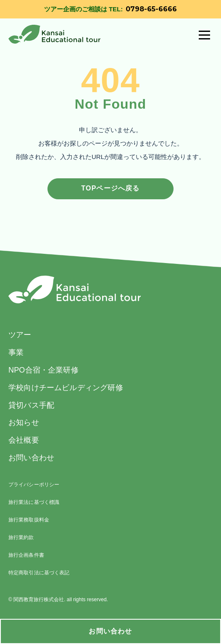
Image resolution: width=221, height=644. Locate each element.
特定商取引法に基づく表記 (39, 573)
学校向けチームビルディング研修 (66, 388)
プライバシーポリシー (34, 485)
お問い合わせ (110, 631)
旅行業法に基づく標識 (34, 502)
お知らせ (24, 422)
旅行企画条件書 (26, 555)
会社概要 (24, 440)
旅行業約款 (21, 537)
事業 (16, 352)
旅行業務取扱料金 (29, 520)
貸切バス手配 (31, 405)
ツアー (20, 335)
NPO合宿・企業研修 (43, 370)
